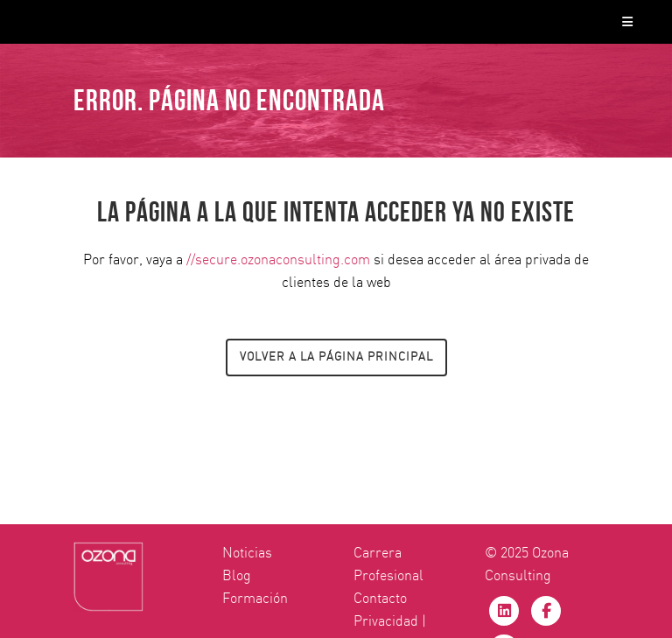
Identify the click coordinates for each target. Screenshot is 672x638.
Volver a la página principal (336, 358)
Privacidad (386, 621)
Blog (237, 576)
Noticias (247, 553)
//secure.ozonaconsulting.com (278, 260)
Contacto (380, 599)
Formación (255, 599)
